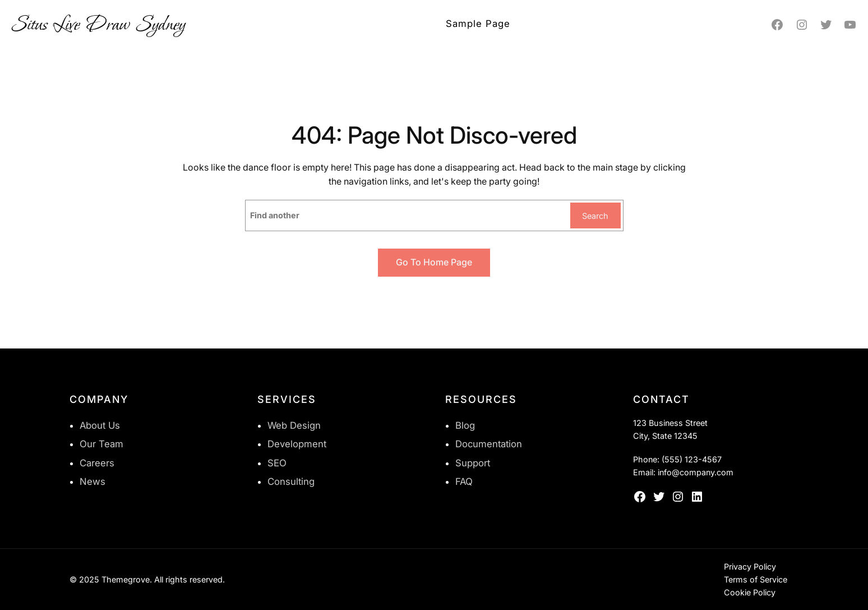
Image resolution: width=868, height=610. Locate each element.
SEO (277, 463)
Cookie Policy (750, 592)
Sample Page (478, 24)
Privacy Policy (750, 567)
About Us (100, 425)
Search (595, 216)
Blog (465, 425)
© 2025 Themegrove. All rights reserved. (147, 579)
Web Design (294, 425)
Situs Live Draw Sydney (98, 25)
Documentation (489, 444)
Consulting (291, 481)
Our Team (101, 444)
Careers (97, 463)
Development (297, 444)
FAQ (464, 481)
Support (473, 463)
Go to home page (434, 262)
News (93, 481)
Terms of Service (756, 579)
